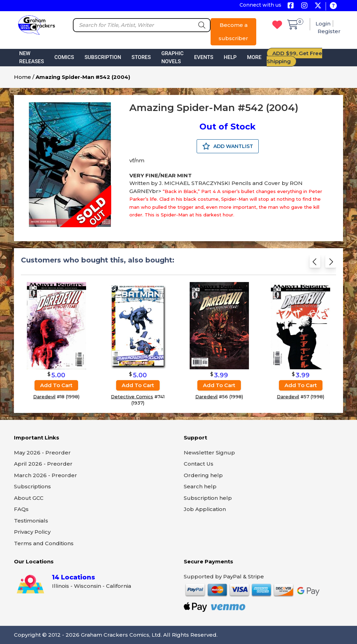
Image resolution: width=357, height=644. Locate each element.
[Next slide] (331, 263)
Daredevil (44, 397)
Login (323, 24)
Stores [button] (141, 57)
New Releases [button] (32, 57)
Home (22, 77)
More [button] (254, 57)
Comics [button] (64, 57)
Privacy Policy (32, 532)
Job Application (205, 509)
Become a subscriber (233, 32)
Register (329, 31)
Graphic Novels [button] (173, 57)
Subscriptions (32, 486)
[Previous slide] (315, 263)
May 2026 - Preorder (42, 453)
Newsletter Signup (209, 453)
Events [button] (204, 57)
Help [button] (230, 57)
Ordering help (203, 475)
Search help (200, 486)
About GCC (29, 498)
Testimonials (31, 521)
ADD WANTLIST (228, 146)
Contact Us (199, 464)
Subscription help (208, 498)
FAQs (21, 509)
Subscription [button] (103, 57)
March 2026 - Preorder (45, 475)
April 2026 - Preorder (43, 464)
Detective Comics (132, 397)
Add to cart (56, 385)
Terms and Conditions (44, 543)
